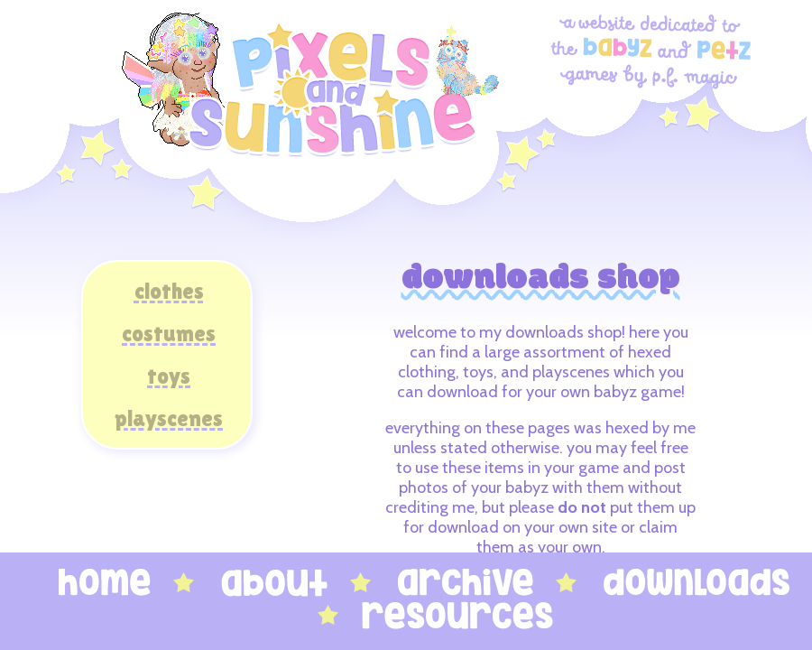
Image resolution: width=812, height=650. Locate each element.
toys (169, 376)
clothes (169, 291)
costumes (169, 334)
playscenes (169, 418)
